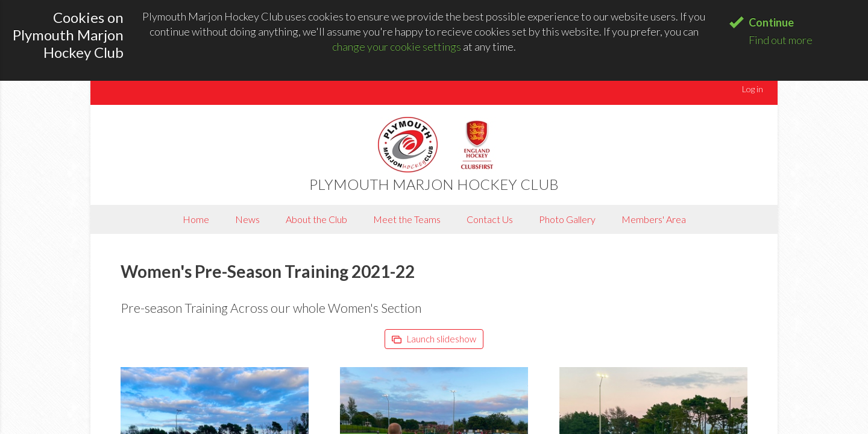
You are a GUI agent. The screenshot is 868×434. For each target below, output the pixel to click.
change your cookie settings (397, 46)
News (247, 219)
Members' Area (654, 219)
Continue (771, 22)
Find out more (781, 40)
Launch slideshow (434, 339)
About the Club (316, 219)
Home (196, 219)
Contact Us (490, 219)
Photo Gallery (567, 219)
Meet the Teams (407, 219)
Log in (753, 89)
